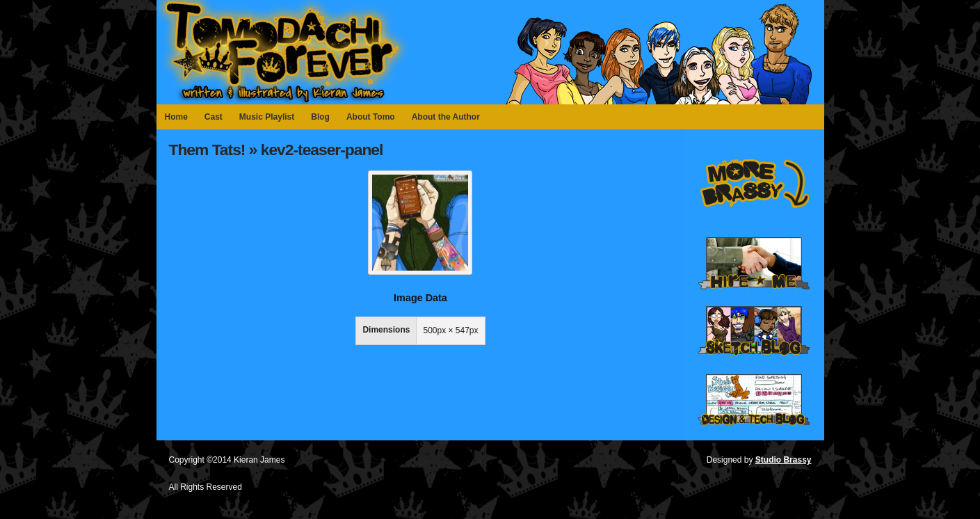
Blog (320, 117)
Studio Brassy (784, 460)
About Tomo (371, 117)
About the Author (446, 117)
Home (176, 117)
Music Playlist (267, 117)
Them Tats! (207, 150)
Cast (214, 117)
